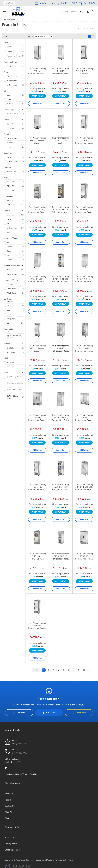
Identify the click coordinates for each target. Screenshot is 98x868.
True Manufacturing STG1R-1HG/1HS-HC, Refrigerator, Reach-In (84, 487)
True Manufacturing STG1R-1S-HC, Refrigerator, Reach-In (37, 279)
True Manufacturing (10, 19)
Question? (9, 3)
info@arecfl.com (19, 744)
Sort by (30, 36)
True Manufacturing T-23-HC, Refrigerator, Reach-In (84, 140)
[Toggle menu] (4, 12)
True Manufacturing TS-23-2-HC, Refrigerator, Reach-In (37, 625)
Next (85, 670)
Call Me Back (87, 3)
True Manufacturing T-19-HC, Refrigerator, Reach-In (61, 71)
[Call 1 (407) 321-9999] (67, 3)
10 (78, 670)
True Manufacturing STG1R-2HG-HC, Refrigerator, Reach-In (61, 556)
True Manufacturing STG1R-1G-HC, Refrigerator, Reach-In (84, 348)
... (73, 670)
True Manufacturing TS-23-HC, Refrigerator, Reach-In (84, 210)
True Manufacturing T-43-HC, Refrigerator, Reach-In (37, 418)
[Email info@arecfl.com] (45, 3)
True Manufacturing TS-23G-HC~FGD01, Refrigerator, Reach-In (61, 487)
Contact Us (19, 713)
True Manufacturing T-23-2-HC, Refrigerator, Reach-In (37, 487)
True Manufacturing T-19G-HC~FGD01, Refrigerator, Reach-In (61, 210)
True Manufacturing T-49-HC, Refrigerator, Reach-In (84, 418)
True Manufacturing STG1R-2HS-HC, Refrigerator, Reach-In (84, 279)
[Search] (74, 12)
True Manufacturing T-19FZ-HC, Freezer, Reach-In (84, 71)
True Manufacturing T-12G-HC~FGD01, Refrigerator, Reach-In (37, 210)
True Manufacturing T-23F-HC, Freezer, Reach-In (37, 348)
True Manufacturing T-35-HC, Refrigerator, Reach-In (61, 348)
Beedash (69, 860)
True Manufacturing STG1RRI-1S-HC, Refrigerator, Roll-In (61, 418)
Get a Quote (49, 713)
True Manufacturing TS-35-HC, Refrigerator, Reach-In (84, 556)
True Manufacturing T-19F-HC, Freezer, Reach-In (61, 140)
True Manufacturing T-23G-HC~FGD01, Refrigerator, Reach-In (61, 279)
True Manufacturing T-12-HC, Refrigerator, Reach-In (37, 71)
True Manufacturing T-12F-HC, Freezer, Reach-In (37, 140)
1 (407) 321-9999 (20, 753)
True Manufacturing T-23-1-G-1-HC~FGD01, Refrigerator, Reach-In (37, 556)
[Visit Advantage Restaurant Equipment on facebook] (6, 768)
